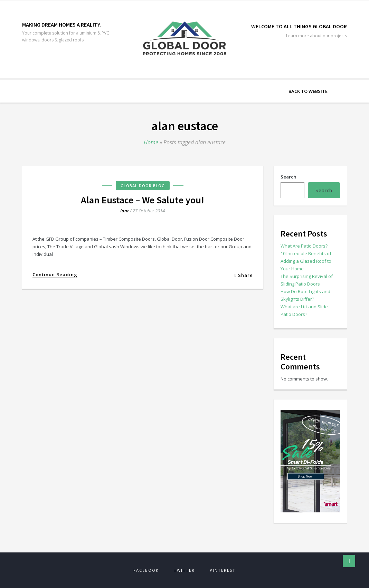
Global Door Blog (143, 186)
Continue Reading (55, 275)
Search (288, 177)
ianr (125, 211)
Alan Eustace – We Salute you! (143, 200)
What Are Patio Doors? (304, 246)
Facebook (146, 570)
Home (151, 142)
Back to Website (308, 91)
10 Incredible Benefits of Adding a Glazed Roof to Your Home (306, 261)
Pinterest (223, 570)
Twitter (184, 570)
